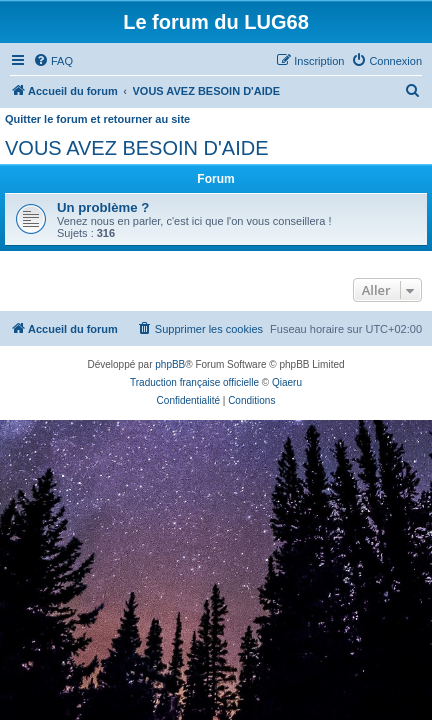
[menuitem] (53, 61)
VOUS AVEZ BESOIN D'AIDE (137, 148)
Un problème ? (103, 207)
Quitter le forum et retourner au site (97, 119)
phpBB (170, 364)
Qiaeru (287, 382)
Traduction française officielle (194, 382)
